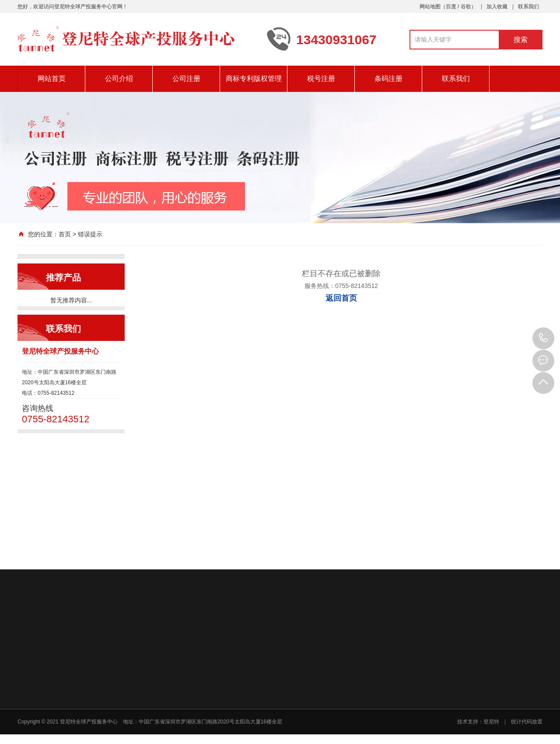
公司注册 (186, 79)
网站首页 (52, 79)
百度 (451, 7)
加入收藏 (497, 7)
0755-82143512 (543, 338)
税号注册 (321, 79)
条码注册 (388, 79)
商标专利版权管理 (254, 79)
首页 (65, 234)
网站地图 (430, 7)
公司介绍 (119, 79)
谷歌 (466, 7)
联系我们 (528, 7)
